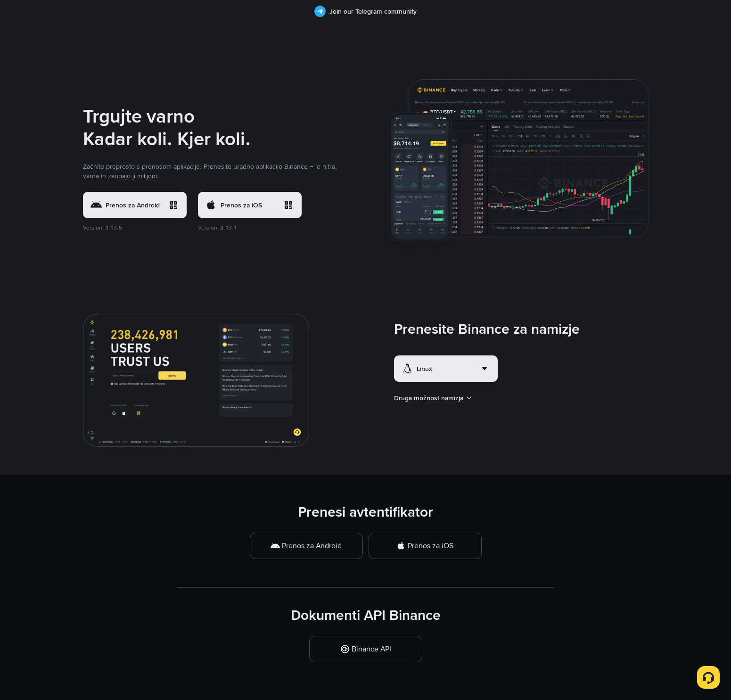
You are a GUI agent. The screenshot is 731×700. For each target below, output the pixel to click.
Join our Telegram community (365, 11)
